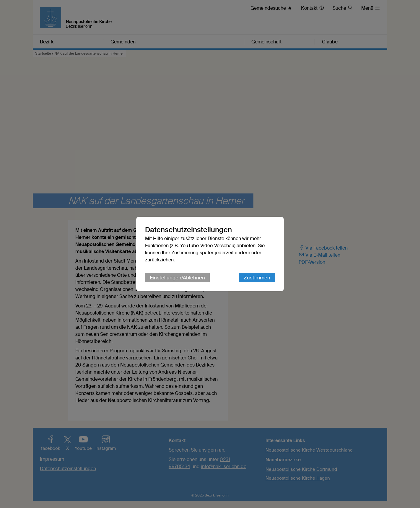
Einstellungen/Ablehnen (177, 278)
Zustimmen (257, 278)
